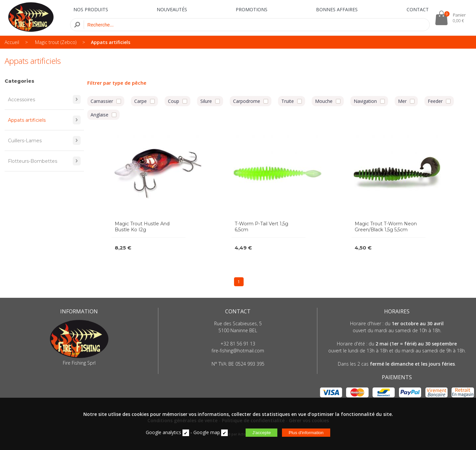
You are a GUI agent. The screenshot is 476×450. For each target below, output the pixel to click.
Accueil (12, 42)
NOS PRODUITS (91, 9)
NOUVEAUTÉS (172, 9)
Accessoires (44, 99)
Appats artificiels (111, 42)
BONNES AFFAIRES (337, 9)
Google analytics (163, 432)
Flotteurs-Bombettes (44, 161)
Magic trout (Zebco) (56, 42)
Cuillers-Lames (44, 140)
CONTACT (418, 9)
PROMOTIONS (252, 9)
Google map (207, 432)
